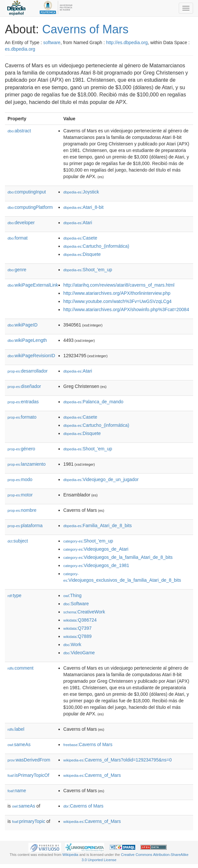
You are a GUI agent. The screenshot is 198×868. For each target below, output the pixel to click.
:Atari (78, 223)
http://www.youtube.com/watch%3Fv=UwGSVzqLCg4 (117, 301)
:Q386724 (80, 620)
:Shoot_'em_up (88, 270)
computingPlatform (30, 207)
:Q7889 (77, 636)
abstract (19, 131)
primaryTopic (29, 821)
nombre (22, 510)
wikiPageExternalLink (33, 285)
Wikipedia (70, 855)
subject (18, 541)
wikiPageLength (27, 340)
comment (20, 668)
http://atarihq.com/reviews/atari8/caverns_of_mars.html (119, 285)
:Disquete (82, 254)
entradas (23, 402)
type (15, 595)
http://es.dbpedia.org (127, 42)
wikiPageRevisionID (31, 356)
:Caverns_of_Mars (92, 775)
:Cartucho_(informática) (96, 246)
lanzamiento (27, 464)
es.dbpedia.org (20, 49)
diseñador (24, 386)
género (21, 449)
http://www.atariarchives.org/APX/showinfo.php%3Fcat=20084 (126, 309)
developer (21, 223)
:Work (72, 644)
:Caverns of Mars (88, 744)
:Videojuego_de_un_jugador (101, 479)
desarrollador (28, 371)
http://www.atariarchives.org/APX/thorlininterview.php (117, 293)
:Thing (73, 595)
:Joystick (81, 192)
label (16, 729)
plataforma (25, 526)
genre (17, 270)
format (17, 238)
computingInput (27, 192)
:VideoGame (79, 653)
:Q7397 (77, 628)
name (17, 791)
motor (20, 495)
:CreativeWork (84, 612)
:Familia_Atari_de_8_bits (98, 526)
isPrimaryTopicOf (28, 775)
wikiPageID (23, 325)
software (52, 42)
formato (22, 417)
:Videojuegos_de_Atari (96, 549)
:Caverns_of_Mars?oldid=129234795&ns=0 (118, 760)
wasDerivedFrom (29, 760)
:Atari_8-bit (83, 207)
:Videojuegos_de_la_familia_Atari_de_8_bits (118, 557)
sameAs (19, 744)
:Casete (80, 238)
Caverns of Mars (85, 29)
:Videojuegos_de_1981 (96, 565)
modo (20, 479)
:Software (76, 604)
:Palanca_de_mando (93, 402)
